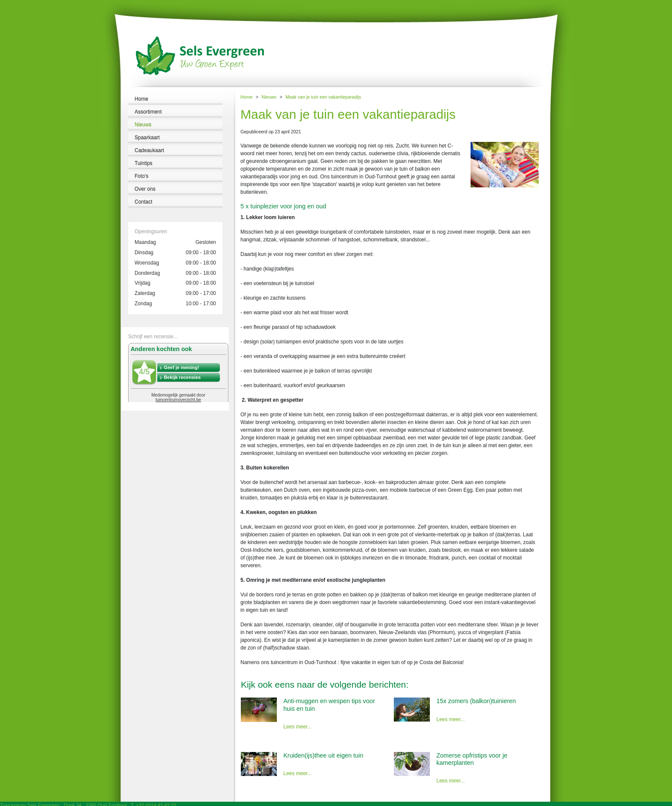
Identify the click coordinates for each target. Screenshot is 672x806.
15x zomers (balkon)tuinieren (476, 701)
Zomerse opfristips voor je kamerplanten (472, 759)
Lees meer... (297, 727)
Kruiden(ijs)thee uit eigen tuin (323, 755)
